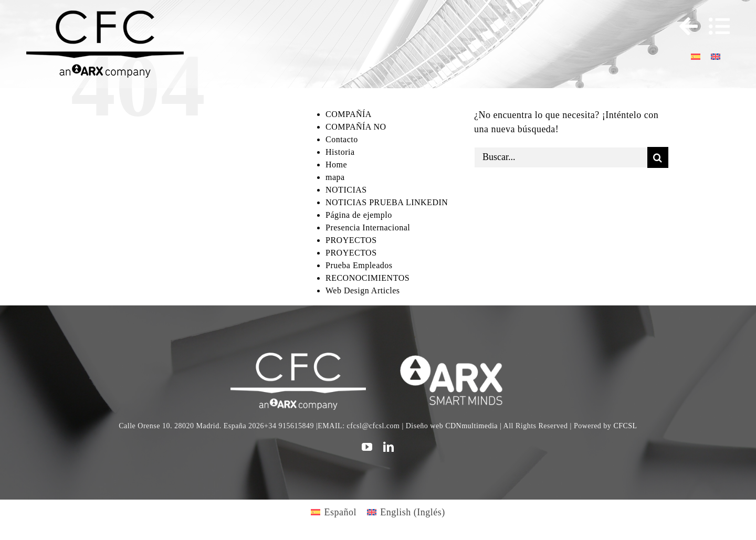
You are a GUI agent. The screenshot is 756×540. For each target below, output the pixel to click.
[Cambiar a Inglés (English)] (406, 512)
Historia (340, 152)
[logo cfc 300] (105, 15)
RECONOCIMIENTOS (367, 278)
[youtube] (367, 447)
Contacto (342, 139)
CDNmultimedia (471, 426)
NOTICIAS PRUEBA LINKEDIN (387, 202)
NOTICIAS (346, 190)
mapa (335, 177)
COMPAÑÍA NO (356, 127)
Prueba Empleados (359, 265)
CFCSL (625, 426)
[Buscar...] (561, 157)
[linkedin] (389, 447)
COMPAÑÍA (349, 114)
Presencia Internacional (368, 227)
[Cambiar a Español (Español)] (334, 512)
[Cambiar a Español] (696, 56)
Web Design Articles (363, 290)
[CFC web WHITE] (298, 357)
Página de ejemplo (359, 215)
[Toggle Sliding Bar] (684, 26)
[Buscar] (658, 157)
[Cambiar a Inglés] (716, 56)
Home (336, 165)
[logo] (458, 357)
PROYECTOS (351, 240)
